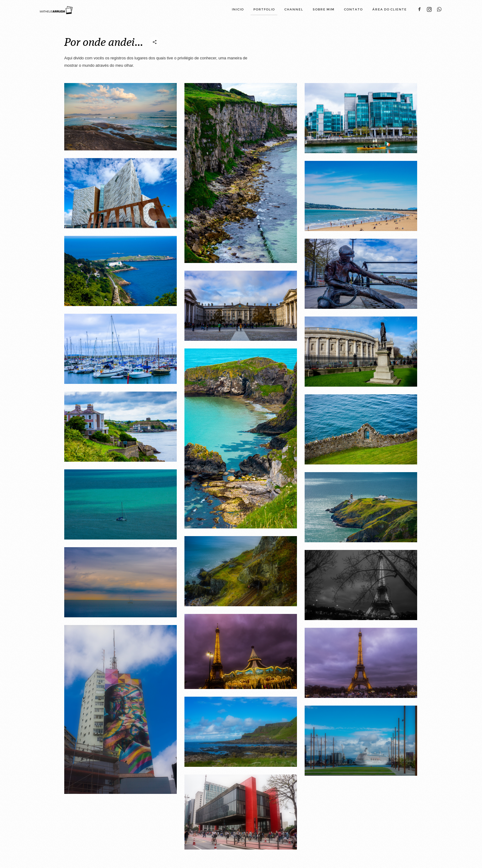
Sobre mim (324, 9)
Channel (294, 9)
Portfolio (264, 9)
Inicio (238, 9)
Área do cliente (389, 9)
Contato (353, 9)
